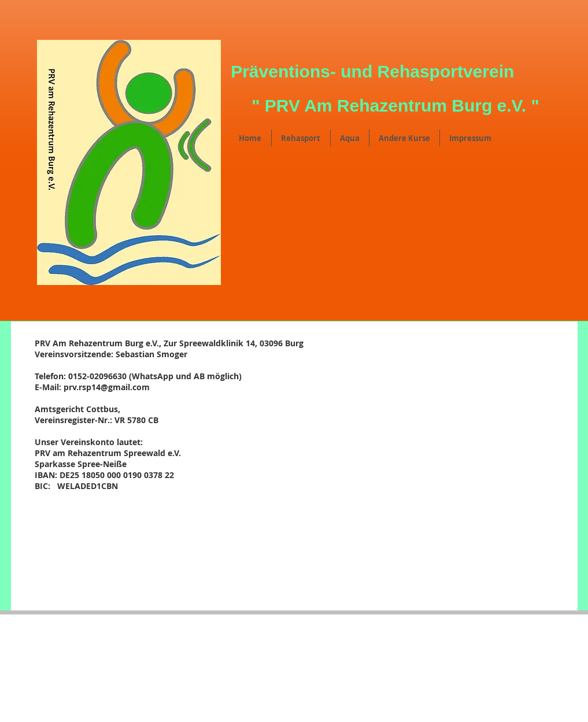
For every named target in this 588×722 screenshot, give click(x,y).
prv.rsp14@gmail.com (107, 387)
